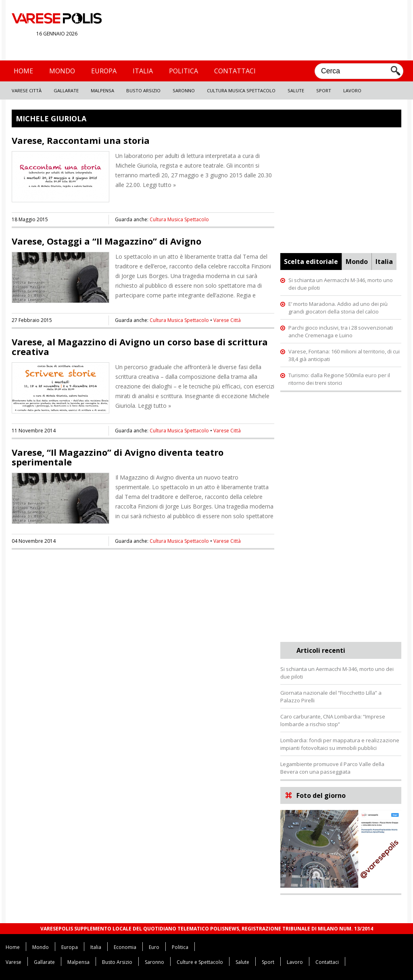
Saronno (184, 90)
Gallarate (66, 90)
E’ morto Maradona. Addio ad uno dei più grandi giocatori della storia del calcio (338, 308)
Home (23, 71)
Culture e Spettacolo (200, 962)
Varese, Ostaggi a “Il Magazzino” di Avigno (106, 241)
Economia (125, 947)
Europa (104, 71)
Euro (154, 947)
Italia (143, 71)
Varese (14, 962)
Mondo (62, 71)
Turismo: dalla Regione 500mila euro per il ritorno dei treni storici (339, 379)
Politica (184, 71)
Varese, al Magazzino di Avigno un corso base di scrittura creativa (140, 347)
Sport (324, 90)
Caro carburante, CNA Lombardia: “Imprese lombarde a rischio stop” (333, 720)
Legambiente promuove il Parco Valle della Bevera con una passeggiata (332, 768)
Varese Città (27, 90)
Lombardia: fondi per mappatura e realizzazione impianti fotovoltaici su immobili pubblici (340, 744)
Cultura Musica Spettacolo (241, 90)
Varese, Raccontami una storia (81, 140)
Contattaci (235, 71)
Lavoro (352, 90)
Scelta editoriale (311, 262)
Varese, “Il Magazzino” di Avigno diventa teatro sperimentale (118, 457)
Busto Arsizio (143, 90)
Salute (296, 90)
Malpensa (102, 90)
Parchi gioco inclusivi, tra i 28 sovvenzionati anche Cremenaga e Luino (341, 331)
